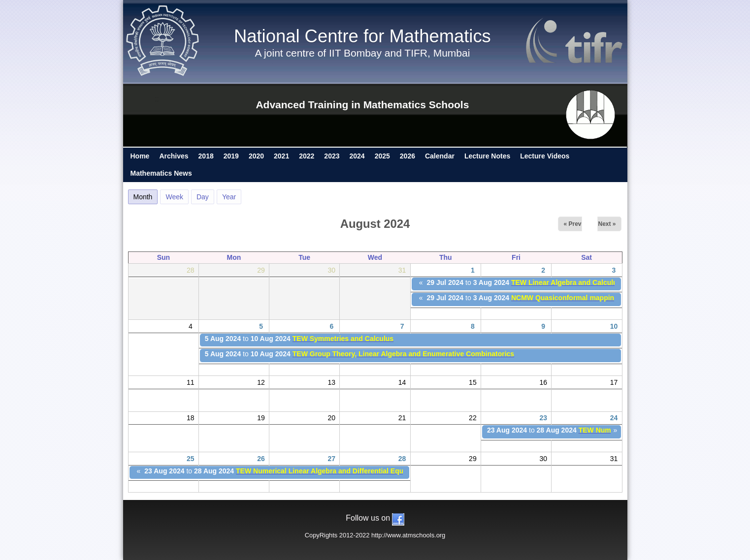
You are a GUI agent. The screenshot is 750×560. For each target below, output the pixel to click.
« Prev (572, 224)
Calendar (440, 156)
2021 (281, 156)
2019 (231, 156)
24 (614, 418)
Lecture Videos (545, 156)
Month (146, 195)
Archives (174, 156)
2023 (332, 156)
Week (174, 197)
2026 (408, 156)
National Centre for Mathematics (362, 36)
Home (140, 156)
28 (402, 459)
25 (191, 459)
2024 (357, 156)
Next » (607, 224)
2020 (256, 156)
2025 (382, 156)
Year (229, 197)
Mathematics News (161, 173)
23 (543, 418)
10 (614, 326)
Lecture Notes (487, 156)
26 (261, 459)
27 (332, 459)
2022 (307, 156)
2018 (206, 156)
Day (203, 197)
